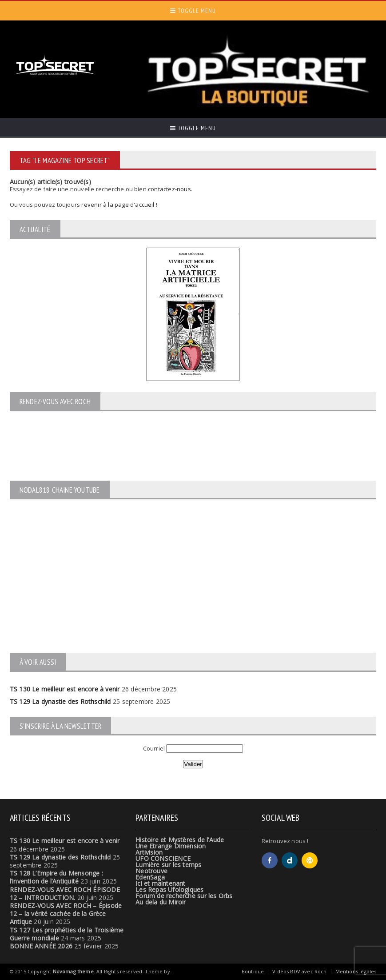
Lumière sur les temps (168, 865)
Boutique (253, 971)
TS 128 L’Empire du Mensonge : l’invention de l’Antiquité (56, 877)
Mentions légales (356, 971)
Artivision (149, 852)
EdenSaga (150, 877)
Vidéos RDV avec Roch (299, 971)
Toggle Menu (193, 11)
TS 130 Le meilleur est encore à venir (65, 689)
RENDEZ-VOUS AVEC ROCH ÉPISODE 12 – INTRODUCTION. (65, 894)
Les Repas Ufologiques (169, 890)
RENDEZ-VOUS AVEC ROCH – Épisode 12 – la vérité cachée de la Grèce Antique (66, 914)
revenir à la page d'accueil (118, 205)
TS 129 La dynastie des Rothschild (60, 701)
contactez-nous (169, 189)
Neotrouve (151, 871)
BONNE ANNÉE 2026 (41, 946)
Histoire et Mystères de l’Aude (180, 840)
